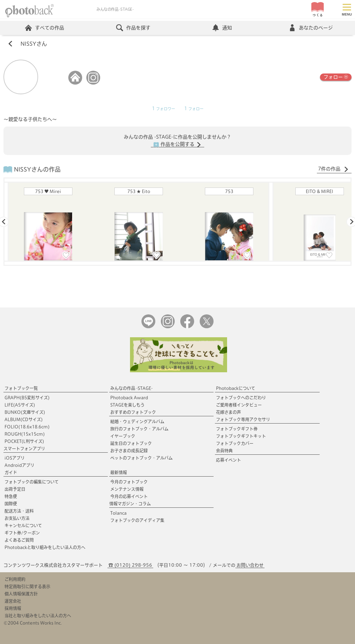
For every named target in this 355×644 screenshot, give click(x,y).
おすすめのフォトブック (133, 412)
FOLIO (27, 427)
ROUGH (25, 434)
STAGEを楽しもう (127, 405)
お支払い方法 (17, 518)
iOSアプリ (15, 458)
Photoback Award (129, 398)
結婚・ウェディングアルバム (137, 421)
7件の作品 (333, 169)
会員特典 (224, 451)
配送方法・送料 (19, 511)
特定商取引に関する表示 (27, 586)
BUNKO (25, 412)
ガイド (11, 472)
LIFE (20, 405)
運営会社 (13, 601)
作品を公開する (177, 145)
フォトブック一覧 (21, 388)
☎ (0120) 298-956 (130, 565)
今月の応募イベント (129, 496)
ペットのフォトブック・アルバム (141, 458)
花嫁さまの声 (228, 412)
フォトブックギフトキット (241, 436)
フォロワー (163, 109)
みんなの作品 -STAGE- (131, 388)
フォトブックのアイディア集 (137, 520)
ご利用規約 (15, 579)
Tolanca (118, 513)
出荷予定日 (15, 489)
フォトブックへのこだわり (241, 398)
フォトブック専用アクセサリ (243, 419)
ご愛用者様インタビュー (239, 405)
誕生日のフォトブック (131, 443)
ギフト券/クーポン (22, 533)
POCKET (24, 441)
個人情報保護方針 (21, 594)
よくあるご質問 (19, 540)
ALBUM (24, 419)
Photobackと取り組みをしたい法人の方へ (45, 547)
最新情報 (119, 472)
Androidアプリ (19, 465)
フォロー (336, 76)
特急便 (11, 496)
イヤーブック (123, 436)
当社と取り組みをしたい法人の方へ (38, 616)
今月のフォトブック (129, 482)
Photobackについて (236, 388)
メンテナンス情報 (127, 489)
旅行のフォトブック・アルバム (139, 429)
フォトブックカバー (235, 443)
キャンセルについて (23, 525)
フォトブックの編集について (32, 482)
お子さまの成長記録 (129, 451)
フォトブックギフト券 (237, 429)
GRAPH (27, 398)
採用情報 (13, 608)
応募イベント (228, 460)
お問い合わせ (250, 565)
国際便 (11, 504)
